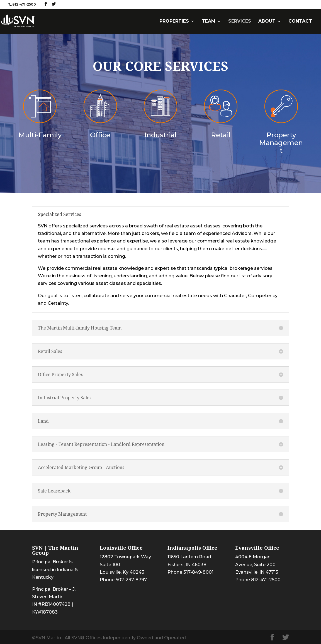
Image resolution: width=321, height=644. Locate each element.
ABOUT (267, 21)
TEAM (209, 21)
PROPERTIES (174, 21)
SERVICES (240, 21)
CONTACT (300, 21)
